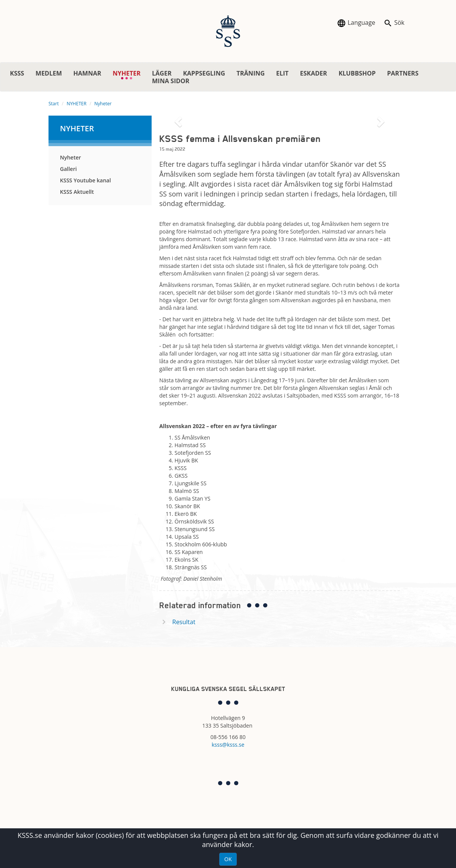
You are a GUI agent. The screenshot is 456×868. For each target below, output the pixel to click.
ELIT (282, 73)
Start (54, 104)
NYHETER (129, 74)
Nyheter (103, 104)
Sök (394, 23)
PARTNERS (403, 73)
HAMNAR (87, 73)
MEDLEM (49, 73)
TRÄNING (251, 73)
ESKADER (314, 73)
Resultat (184, 622)
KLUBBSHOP (357, 73)
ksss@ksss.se (228, 745)
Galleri (68, 169)
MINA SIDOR (171, 81)
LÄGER (162, 73)
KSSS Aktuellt (77, 192)
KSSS (17, 73)
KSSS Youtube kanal (85, 180)
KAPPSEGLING (204, 73)
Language (356, 23)
